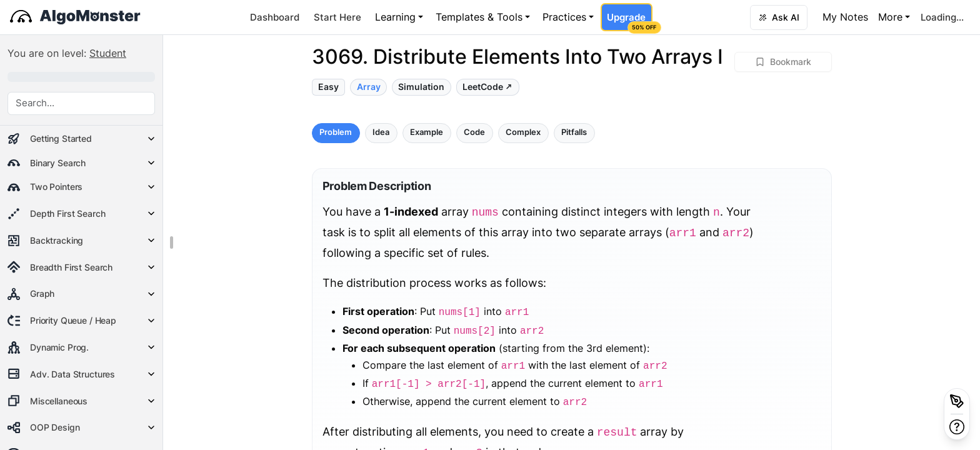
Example (427, 132)
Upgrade (629, 21)
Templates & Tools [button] (479, 17)
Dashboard (275, 17)
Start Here (337, 17)
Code (474, 132)
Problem (336, 132)
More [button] (890, 17)
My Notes (845, 17)
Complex (523, 132)
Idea (381, 132)
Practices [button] (564, 17)
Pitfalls (574, 132)
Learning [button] (395, 17)
